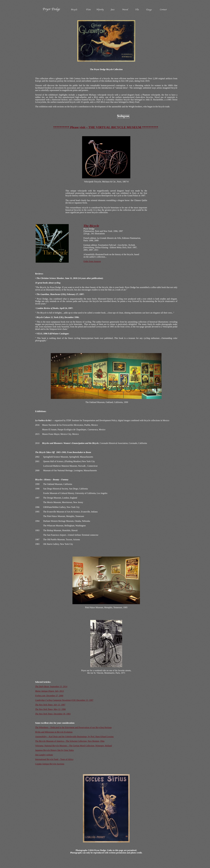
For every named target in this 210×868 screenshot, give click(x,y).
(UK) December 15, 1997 (64, 700)
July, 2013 (50, 691)
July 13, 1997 (50, 705)
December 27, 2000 (49, 696)
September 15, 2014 (51, 687)
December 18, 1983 (53, 714)
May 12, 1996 (50, 709)
